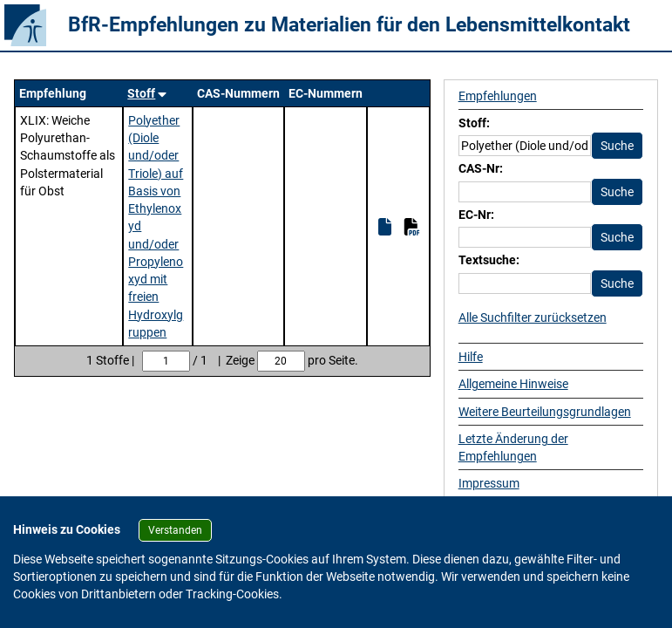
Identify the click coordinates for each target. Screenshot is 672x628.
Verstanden (175, 530)
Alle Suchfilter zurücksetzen (533, 317)
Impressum (489, 483)
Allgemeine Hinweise (513, 384)
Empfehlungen (498, 96)
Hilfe (471, 357)
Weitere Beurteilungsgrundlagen (545, 412)
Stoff (141, 93)
